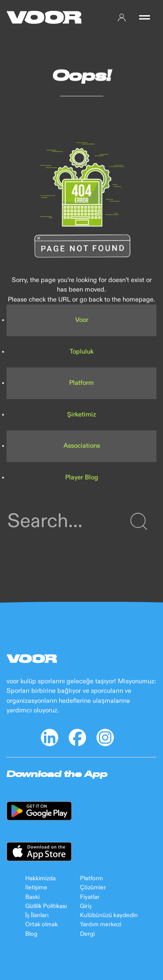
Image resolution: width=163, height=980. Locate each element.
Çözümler (93, 888)
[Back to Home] (44, 17)
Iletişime (36, 888)
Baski (32, 897)
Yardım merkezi (101, 924)
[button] (145, 17)
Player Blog (82, 477)
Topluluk (81, 352)
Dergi (87, 934)
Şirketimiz (81, 415)
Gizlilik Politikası (46, 906)
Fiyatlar (90, 897)
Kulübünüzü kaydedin (109, 915)
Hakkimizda (40, 878)
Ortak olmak (42, 924)
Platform (81, 383)
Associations (82, 446)
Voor (82, 320)
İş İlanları (37, 915)
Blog (31, 934)
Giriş (86, 906)
